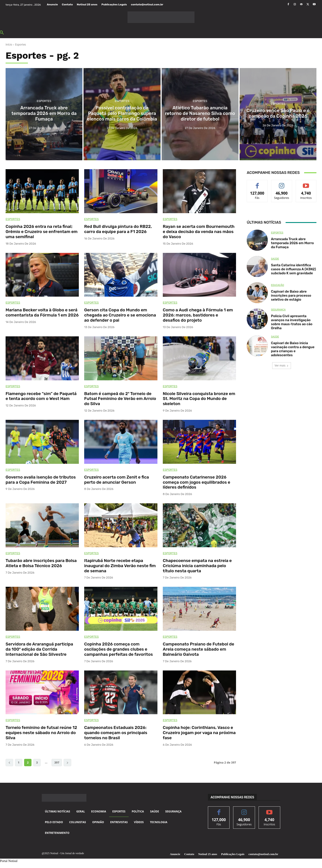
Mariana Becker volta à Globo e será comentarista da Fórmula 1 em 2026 (42, 312)
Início (9, 45)
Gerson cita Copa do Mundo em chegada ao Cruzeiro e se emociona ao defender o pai (120, 315)
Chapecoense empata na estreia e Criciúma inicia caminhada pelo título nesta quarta (197, 566)
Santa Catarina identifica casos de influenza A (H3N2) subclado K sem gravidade (294, 269)
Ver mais (282, 365)
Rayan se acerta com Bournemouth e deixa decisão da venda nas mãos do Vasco (199, 232)
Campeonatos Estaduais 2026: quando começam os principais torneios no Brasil (116, 733)
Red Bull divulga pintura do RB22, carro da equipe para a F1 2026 (118, 229)
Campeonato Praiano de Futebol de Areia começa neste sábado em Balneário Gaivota (199, 649)
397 (57, 762)
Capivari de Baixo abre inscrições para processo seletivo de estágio (291, 296)
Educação (278, 285)
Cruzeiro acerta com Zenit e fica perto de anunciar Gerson (117, 480)
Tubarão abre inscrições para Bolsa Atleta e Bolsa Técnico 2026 (41, 563)
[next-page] (67, 763)
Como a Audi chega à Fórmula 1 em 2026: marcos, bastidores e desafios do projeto (198, 315)
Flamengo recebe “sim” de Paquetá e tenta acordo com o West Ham (41, 396)
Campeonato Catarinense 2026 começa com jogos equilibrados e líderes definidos (197, 482)
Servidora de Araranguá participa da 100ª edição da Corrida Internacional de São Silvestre (39, 649)
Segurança (278, 310)
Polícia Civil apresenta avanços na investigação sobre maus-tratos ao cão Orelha (292, 322)
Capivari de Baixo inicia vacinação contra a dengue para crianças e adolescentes (293, 349)
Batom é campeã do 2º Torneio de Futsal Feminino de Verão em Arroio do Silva (120, 399)
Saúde (275, 259)
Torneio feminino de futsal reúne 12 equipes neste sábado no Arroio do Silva (41, 733)
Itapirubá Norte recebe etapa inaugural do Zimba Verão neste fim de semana (120, 566)
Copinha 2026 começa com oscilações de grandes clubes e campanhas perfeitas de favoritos (118, 649)
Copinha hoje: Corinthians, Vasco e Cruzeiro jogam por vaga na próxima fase (199, 733)
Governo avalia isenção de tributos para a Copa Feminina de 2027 (41, 480)
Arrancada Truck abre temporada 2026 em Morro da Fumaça (293, 243)
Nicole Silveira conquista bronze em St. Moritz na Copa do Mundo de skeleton (199, 399)
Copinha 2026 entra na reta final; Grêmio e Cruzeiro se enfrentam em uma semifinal (42, 232)
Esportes (44, 104)
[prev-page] (9, 763)
